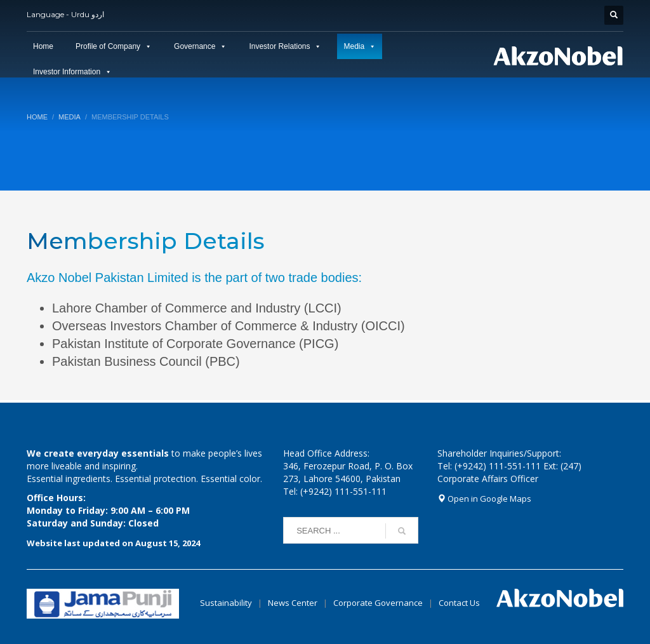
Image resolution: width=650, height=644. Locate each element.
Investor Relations (279, 46)
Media (354, 46)
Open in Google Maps (484, 499)
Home (43, 46)
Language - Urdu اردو (65, 14)
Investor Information (67, 72)
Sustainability (226, 603)
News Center (294, 603)
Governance (195, 46)
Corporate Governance (378, 603)
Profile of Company (108, 46)
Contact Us (459, 603)
